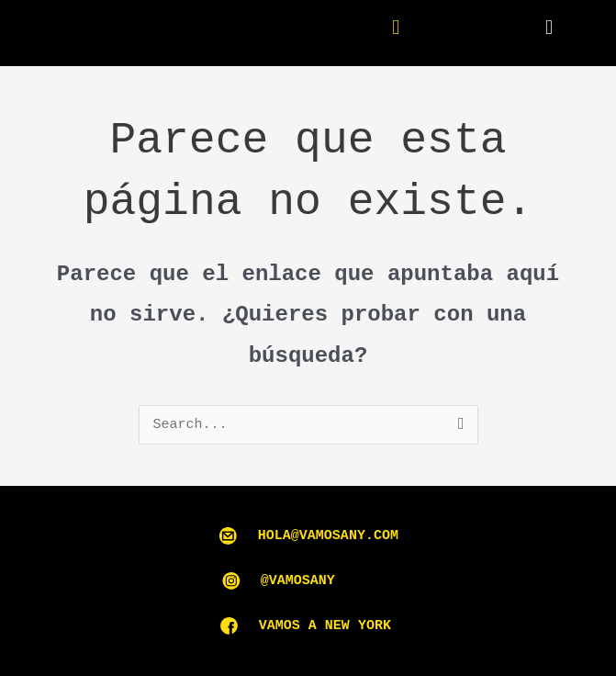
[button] (549, 28)
